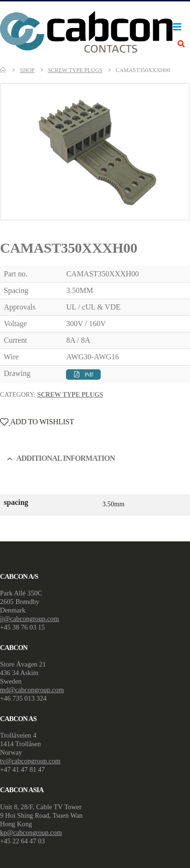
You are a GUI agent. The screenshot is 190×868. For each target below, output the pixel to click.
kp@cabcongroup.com (31, 832)
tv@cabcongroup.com (30, 761)
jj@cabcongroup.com (29, 619)
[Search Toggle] (181, 44)
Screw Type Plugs (70, 395)
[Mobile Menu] (180, 27)
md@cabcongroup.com (32, 690)
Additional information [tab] (65, 458)
